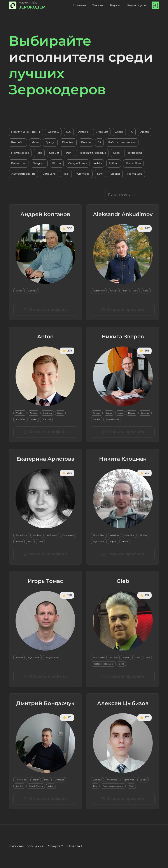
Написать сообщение (26, 846)
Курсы (115, 5)
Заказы (98, 5)
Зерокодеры (137, 5)
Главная (80, 5)
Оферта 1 (75, 846)
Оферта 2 (55, 846)
